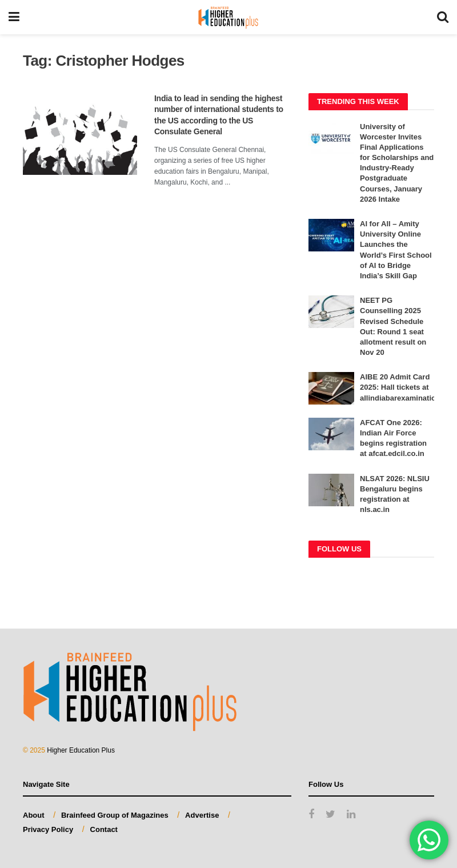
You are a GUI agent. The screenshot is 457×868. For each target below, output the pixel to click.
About (34, 815)
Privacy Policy (48, 829)
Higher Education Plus (81, 750)
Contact (104, 829)
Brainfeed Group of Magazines (115, 815)
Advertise (202, 815)
